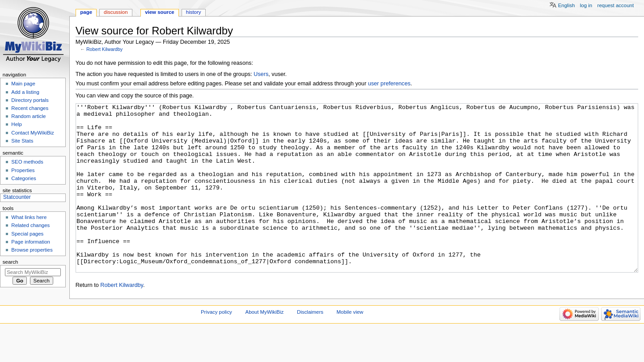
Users (261, 74)
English (567, 5)
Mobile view (350, 345)
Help (17, 124)
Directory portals (30, 100)
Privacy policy (216, 345)
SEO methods (27, 162)
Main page (23, 84)
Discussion (116, 12)
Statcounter (17, 197)
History (194, 12)
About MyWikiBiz (265, 345)
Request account (616, 5)
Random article (28, 116)
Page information (31, 242)
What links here (29, 217)
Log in (586, 5)
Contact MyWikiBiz (32, 133)
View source (160, 12)
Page (86, 12)
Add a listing (25, 92)
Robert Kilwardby (104, 49)
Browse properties (32, 250)
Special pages (27, 234)
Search (11, 262)
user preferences (389, 84)
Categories (23, 178)
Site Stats (22, 141)
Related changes (30, 225)
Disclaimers (310, 345)
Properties (23, 170)
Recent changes (30, 108)
